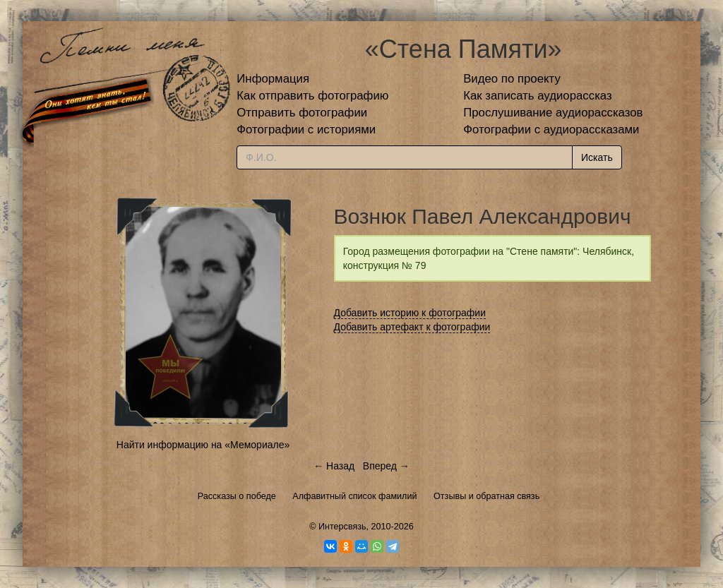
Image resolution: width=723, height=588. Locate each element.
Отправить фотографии (302, 113)
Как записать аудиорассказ (538, 96)
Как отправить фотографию (312, 96)
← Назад (334, 466)
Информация (273, 79)
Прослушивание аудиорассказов (553, 113)
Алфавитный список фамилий (354, 496)
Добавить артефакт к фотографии (412, 327)
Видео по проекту (512, 79)
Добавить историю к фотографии (410, 313)
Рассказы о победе (237, 496)
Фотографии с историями (306, 130)
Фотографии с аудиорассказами (551, 130)
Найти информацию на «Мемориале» (203, 445)
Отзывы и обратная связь (486, 496)
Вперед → (386, 466)
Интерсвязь (342, 527)
